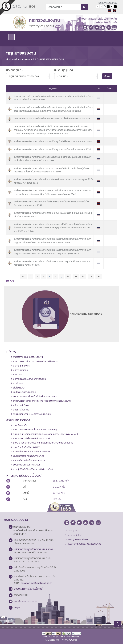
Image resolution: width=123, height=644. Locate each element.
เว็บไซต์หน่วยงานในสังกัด (25, 392)
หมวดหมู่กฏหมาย (64, 70)
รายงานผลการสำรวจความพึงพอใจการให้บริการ (35, 361)
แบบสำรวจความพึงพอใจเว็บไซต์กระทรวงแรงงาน (36, 396)
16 (76, 276)
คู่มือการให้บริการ (21, 405)
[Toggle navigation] (11, 37)
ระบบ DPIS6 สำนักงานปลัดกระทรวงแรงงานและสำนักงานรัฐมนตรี (43, 443)
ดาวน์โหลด (18, 383)
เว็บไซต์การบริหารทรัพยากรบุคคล (29, 456)
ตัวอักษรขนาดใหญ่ (105, 7)
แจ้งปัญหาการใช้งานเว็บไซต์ (28, 589)
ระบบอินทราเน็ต (20, 425)
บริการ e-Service (21, 366)
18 (91, 276)
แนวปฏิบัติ (72, 531)
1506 (32, 6)
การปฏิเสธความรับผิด (78, 539)
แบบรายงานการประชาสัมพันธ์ (27, 465)
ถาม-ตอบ (18, 375)
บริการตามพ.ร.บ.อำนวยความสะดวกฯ (30, 379)
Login (17, 607)
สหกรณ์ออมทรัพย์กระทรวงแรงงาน (29, 460)
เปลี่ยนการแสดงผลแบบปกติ (112, 7)
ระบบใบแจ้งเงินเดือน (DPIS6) (27, 447)
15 (68, 276)
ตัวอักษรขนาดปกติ (98, 7)
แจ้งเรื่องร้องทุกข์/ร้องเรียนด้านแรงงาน (34, 549)
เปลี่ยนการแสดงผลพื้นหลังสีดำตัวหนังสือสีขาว (108, 7)
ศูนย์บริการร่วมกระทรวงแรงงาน (28, 357)
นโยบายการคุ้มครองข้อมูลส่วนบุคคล (84, 544)
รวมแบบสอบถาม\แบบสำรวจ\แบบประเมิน (32, 414)
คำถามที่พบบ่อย (70, 640)
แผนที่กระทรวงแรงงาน (26, 601)
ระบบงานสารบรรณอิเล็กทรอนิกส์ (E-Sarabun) (35, 430)
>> (99, 276)
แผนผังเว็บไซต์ (52, 640)
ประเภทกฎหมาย (15, 70)
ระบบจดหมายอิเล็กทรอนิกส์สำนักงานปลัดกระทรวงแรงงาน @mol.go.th (46, 434)
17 (83, 276)
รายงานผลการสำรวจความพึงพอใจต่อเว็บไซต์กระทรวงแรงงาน (42, 401)
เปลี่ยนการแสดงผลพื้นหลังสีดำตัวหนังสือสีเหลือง (115, 7)
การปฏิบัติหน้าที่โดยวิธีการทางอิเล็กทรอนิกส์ (33, 469)
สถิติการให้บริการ (21, 410)
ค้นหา (107, 76)
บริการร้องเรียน (20, 370)
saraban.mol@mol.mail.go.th (37, 583)
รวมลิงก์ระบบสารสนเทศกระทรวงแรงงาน (32, 452)
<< (23, 276)
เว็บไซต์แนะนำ (19, 388)
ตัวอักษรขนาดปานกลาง (101, 7)
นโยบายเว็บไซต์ (75, 535)
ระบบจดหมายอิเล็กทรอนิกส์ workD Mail (32, 438)
